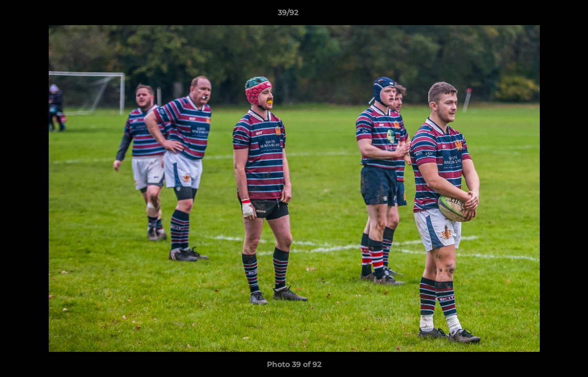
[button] (544, 15)
